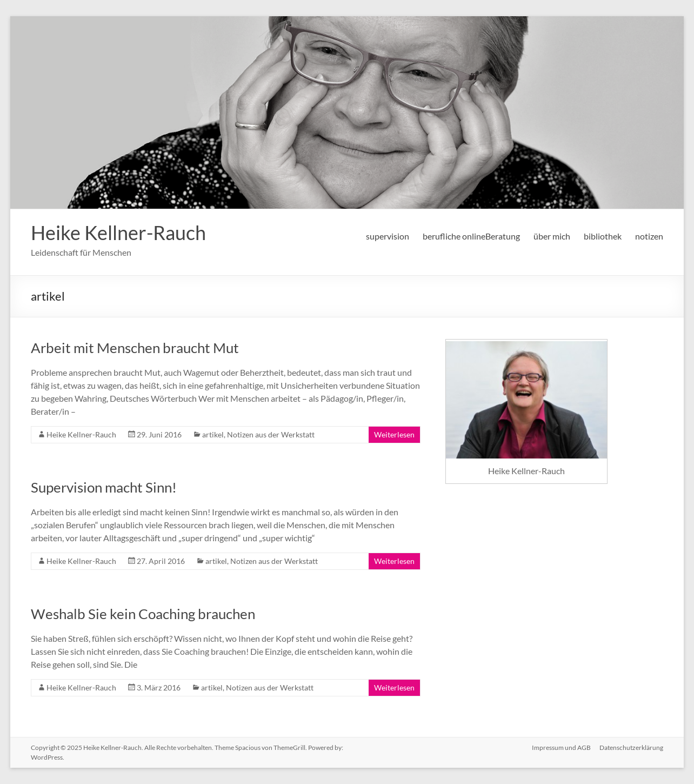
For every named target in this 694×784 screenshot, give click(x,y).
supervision (388, 236)
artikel (213, 434)
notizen (649, 236)
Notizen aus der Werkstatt (271, 434)
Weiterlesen (394, 434)
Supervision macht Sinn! (104, 487)
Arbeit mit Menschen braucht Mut (135, 348)
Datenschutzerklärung (631, 748)
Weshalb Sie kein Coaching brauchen (143, 614)
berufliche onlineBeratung (471, 236)
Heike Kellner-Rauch (118, 232)
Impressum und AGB (561, 748)
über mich (552, 236)
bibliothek (603, 236)
